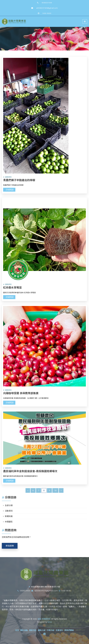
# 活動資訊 (7, 177)
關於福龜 (24, 630)
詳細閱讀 (10, 190)
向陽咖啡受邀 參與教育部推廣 (21, 393)
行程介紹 (51, 630)
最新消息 (33, 630)
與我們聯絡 (69, 630)
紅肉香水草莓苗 (12, 287)
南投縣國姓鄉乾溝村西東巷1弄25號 (44, 587)
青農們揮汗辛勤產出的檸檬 (19, 180)
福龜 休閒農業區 (44, 619)
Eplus (50, 622)
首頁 (17, 630)
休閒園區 (9, 522)
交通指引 (59, 630)
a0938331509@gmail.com (44, 8)
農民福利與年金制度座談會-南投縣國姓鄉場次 (30, 471)
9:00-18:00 (44, 13)
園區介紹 (42, 630)
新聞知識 (9, 516)
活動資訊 (9, 511)
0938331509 (44, 3)
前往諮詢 (10, 546)
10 (55, 490)
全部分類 (9, 505)
